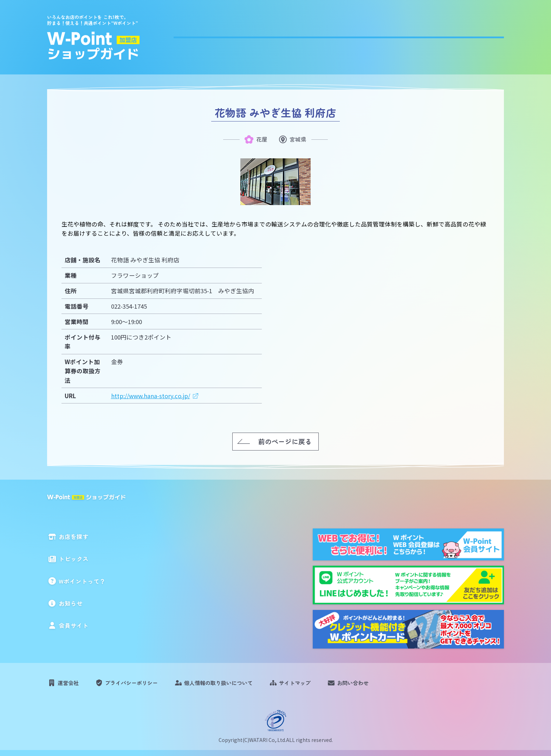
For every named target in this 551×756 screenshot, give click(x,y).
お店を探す (257, 36)
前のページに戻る (285, 441)
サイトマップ (320, 685)
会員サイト (485, 36)
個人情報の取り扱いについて (236, 685)
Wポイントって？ (375, 36)
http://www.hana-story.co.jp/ (151, 395)
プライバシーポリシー (140, 685)
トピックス (311, 36)
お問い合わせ (384, 685)
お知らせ (435, 36)
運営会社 (71, 685)
